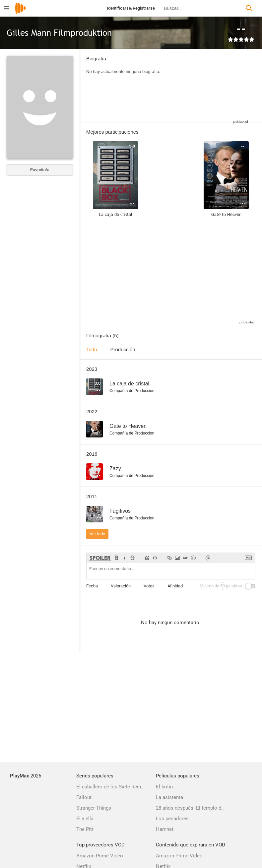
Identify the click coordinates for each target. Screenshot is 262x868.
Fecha (92, 586)
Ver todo (97, 534)
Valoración (121, 586)
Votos (149, 586)
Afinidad (175, 586)
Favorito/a (40, 170)
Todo (92, 349)
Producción (123, 349)
